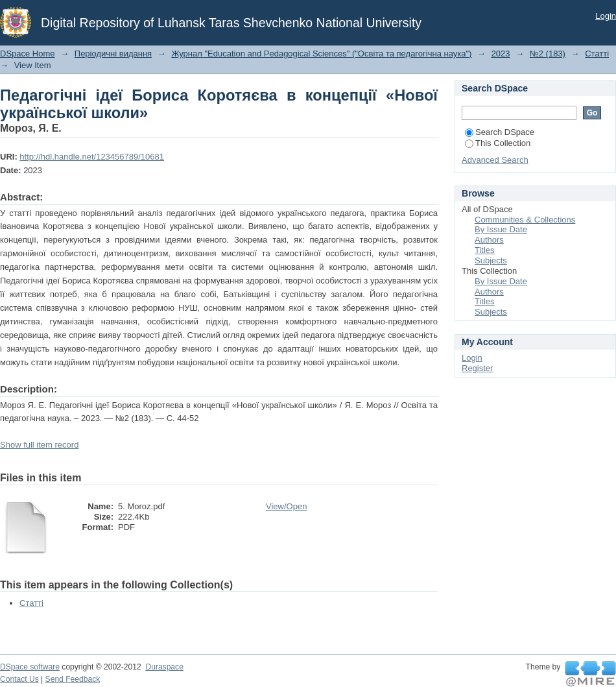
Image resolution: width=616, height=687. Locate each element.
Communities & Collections (525, 220)
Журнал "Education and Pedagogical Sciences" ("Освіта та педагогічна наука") (321, 54)
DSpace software (30, 667)
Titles (485, 250)
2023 (501, 54)
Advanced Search (495, 160)
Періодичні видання (113, 54)
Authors (489, 240)
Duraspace (164, 667)
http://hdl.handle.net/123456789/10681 (92, 157)
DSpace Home (28, 54)
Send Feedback (73, 679)
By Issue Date (501, 229)
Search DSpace (500, 132)
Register (477, 368)
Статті (597, 54)
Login (606, 16)
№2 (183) (548, 54)
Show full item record (39, 445)
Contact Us (19, 679)
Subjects (491, 260)
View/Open (286, 506)
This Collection (498, 143)
